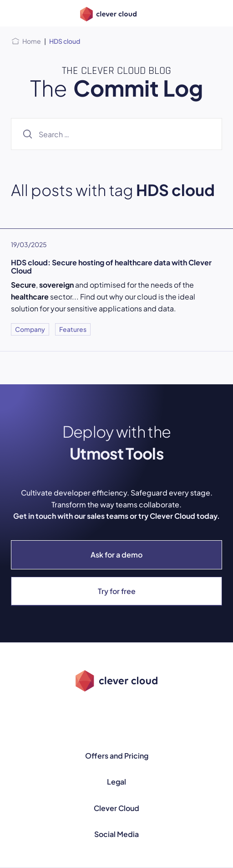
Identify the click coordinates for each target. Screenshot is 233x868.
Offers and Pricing (117, 756)
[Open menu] (16, 13)
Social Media (116, 834)
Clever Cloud (116, 808)
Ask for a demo (116, 555)
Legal (116, 782)
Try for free (117, 591)
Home (32, 41)
